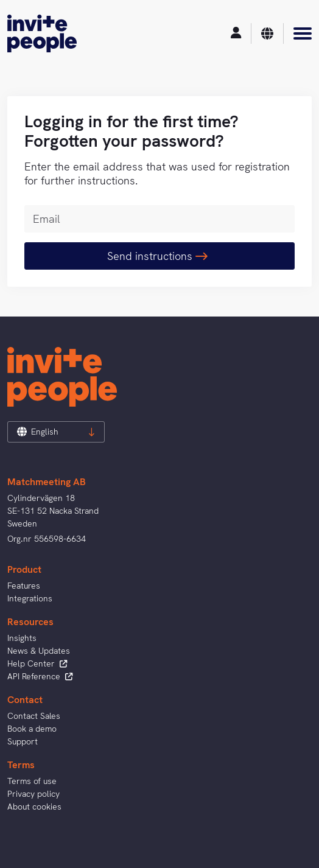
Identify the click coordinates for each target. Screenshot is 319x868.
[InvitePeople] (42, 33)
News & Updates (39, 651)
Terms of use (32, 781)
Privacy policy (33, 794)
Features (24, 586)
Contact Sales (34, 716)
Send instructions (157, 256)
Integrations (30, 598)
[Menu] (303, 33)
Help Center (37, 663)
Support (23, 741)
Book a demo (32, 729)
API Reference (40, 676)
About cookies (34, 807)
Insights (22, 638)
